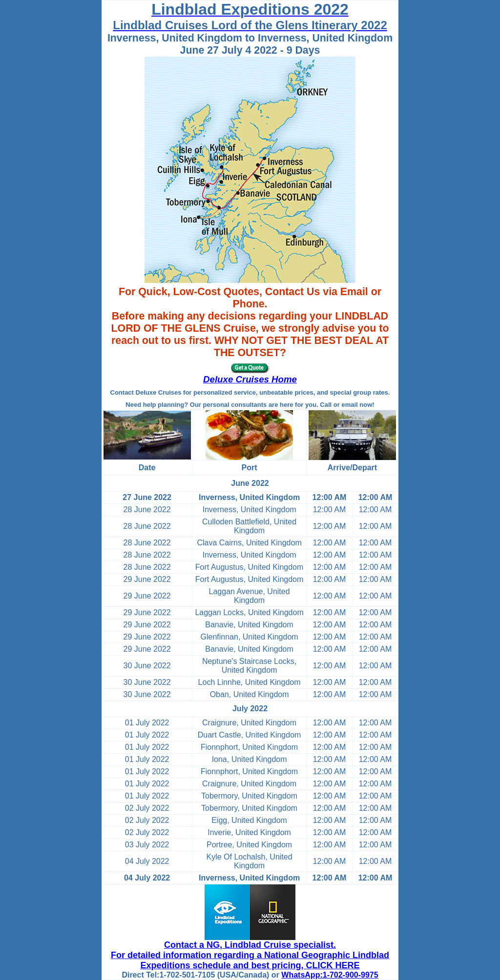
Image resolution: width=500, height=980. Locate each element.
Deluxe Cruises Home (250, 379)
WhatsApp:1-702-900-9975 (330, 975)
